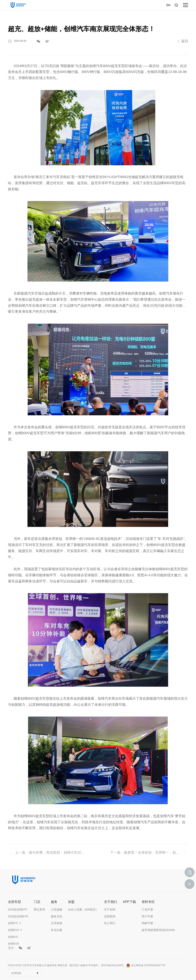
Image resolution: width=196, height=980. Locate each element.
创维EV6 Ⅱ (15, 930)
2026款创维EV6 (18, 916)
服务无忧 (57, 916)
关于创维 (110, 909)
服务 (54, 902)
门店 (37, 902)
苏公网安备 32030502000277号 (146, 965)
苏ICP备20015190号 (112, 965)
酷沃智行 (75, 965)
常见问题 (57, 930)
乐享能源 (57, 923)
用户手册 (147, 916)
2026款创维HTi (18, 909)
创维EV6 (13, 944)
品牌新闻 (110, 916)
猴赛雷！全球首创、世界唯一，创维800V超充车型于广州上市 (152, 858)
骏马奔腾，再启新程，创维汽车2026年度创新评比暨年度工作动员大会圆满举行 (57, 858)
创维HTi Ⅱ (15, 923)
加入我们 (110, 923)
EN (168, 5)
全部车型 (14, 902)
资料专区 (148, 902)
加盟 (71, 902)
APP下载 (129, 902)
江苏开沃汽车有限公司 (34, 965)
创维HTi (13, 937)
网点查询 (39, 909)
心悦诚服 (57, 909)
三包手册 (147, 909)
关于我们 (111, 902)
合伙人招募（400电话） (83, 909)
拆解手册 (147, 923)
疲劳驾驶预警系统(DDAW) (158, 930)
